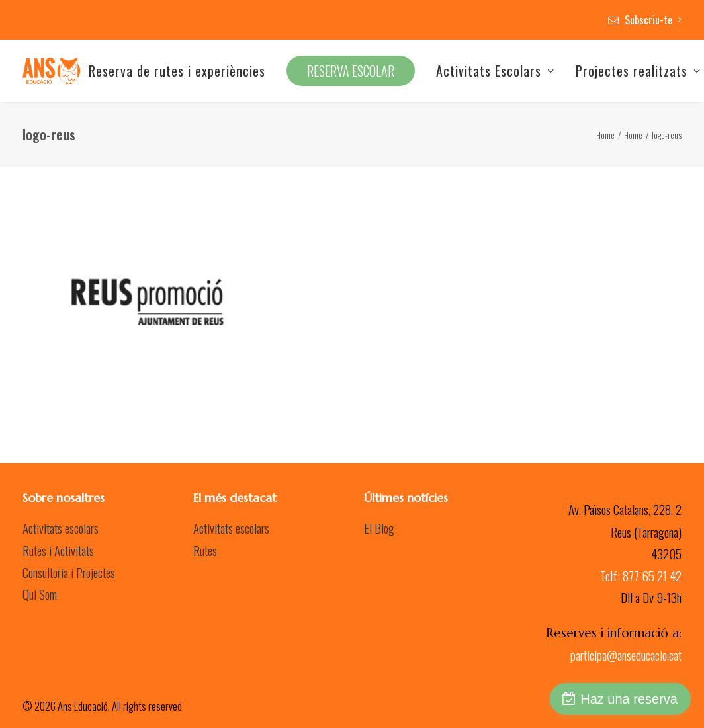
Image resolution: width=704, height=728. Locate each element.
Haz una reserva (629, 699)
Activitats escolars (61, 528)
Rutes (205, 550)
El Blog (379, 528)
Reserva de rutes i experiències (177, 71)
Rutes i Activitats (58, 550)
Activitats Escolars (495, 71)
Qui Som (40, 594)
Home (605, 135)
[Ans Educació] (51, 71)
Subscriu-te (653, 20)
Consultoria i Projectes (69, 572)
